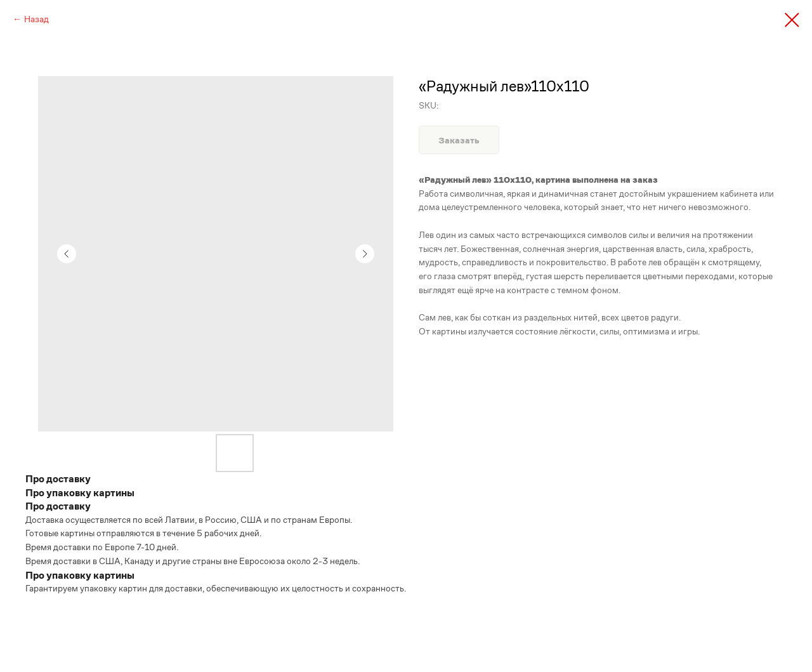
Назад (36, 19)
